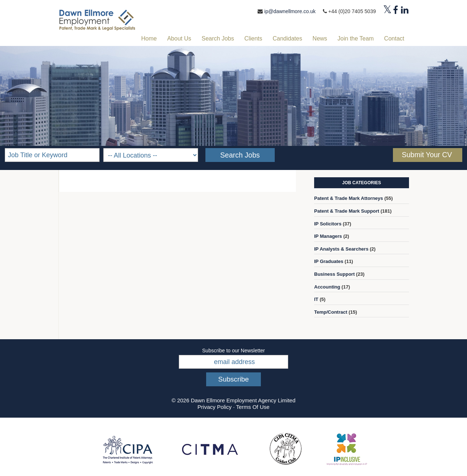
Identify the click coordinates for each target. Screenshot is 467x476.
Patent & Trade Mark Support (347, 211)
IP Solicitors (328, 224)
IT (316, 299)
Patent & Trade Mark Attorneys (349, 198)
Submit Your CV (427, 155)
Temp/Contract (331, 312)
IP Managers (328, 236)
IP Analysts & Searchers (341, 249)
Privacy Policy (214, 407)
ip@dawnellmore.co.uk (290, 11)
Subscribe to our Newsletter (233, 351)
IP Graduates (329, 261)
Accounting (327, 287)
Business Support (334, 274)
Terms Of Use (253, 407)
